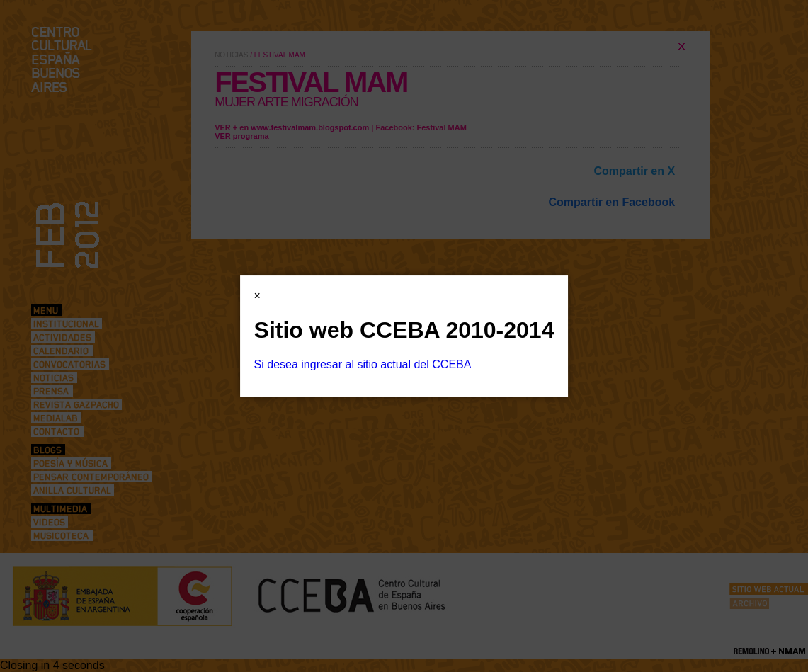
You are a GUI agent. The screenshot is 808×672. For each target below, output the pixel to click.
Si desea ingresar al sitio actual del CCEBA (363, 364)
